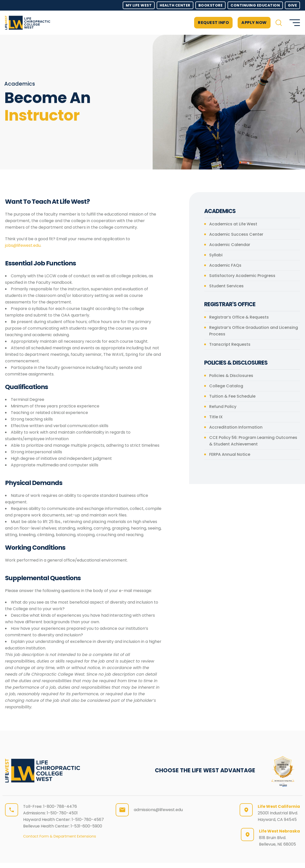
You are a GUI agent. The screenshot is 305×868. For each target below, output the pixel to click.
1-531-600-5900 (86, 826)
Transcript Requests (230, 344)
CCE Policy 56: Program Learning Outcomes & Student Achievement (253, 441)
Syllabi (216, 255)
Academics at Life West (233, 224)
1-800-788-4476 (60, 806)
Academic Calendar (230, 245)
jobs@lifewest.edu (23, 245)
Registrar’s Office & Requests (239, 317)
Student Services (226, 286)
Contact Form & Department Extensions (60, 836)
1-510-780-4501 (62, 813)
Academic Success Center (236, 234)
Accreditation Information (236, 427)
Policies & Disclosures (231, 376)
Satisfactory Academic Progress (242, 276)
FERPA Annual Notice (230, 454)
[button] (279, 23)
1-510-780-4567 (88, 820)
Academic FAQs (225, 265)
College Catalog (226, 386)
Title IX (216, 417)
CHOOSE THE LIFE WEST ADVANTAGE (205, 770)
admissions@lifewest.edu (158, 810)
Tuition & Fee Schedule (232, 396)
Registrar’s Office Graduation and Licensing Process (254, 331)
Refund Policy (223, 407)
